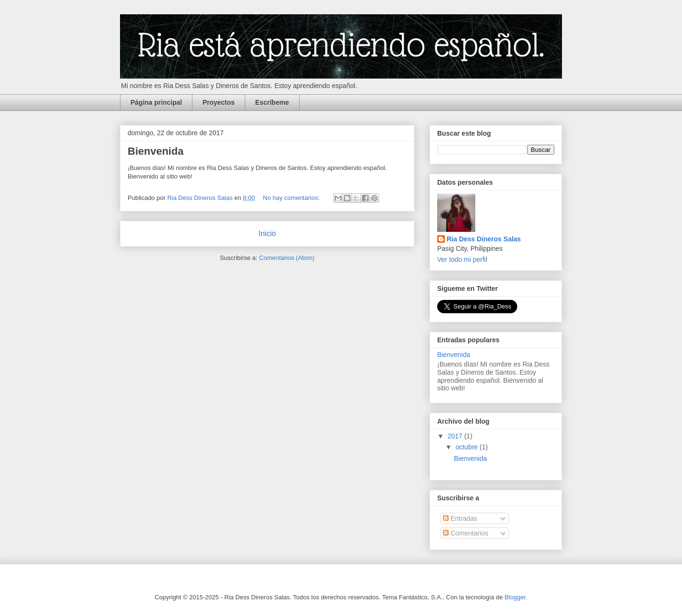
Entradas (460, 518)
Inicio (267, 233)
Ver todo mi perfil (462, 259)
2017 (456, 436)
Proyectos (219, 102)
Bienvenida (155, 151)
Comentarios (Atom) (287, 258)
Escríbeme (272, 102)
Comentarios (466, 533)
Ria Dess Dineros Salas (484, 239)
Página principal (156, 102)
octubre (467, 447)
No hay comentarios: (292, 198)
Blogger (515, 597)
